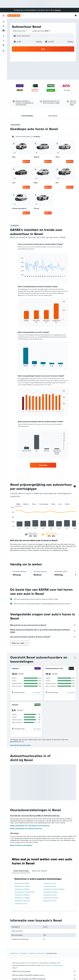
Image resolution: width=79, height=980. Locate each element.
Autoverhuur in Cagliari (22, 886)
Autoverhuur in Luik (21, 904)
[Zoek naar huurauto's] (3, 30)
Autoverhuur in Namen (22, 889)
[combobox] (20, 31)
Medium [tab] (26, 504)
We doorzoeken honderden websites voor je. (44, 975)
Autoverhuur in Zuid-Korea (37, 953)
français (58, 10)
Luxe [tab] (60, 504)
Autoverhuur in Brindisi (22, 901)
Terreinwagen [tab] (44, 504)
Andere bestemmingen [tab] (21, 871)
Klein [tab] (18, 504)
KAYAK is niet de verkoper (44, 971)
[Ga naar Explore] (3, 36)
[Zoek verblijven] (3, 26)
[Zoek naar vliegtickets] (3, 22)
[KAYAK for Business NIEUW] (3, 45)
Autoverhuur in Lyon (50, 901)
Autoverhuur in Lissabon (22, 898)
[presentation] (75, 658)
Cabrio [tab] (67, 504)
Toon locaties (37, 693)
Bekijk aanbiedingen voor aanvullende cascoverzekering (30, 826)
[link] (43, 465)
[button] (77, 10)
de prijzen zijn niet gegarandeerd (53, 965)
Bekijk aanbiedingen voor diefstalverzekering (26, 829)
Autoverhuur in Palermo (22, 883)
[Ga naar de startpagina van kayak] (14, 16)
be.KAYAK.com (14, 953)
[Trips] (3, 51)
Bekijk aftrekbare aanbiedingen (21, 845)
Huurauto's (24, 953)
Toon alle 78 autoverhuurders (20, 745)
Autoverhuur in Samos (51, 892)
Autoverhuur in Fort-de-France (25, 892)
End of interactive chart (10, 527)
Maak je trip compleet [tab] (40, 871)
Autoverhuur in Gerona (51, 898)
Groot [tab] (34, 504)
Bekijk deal (26, 161)
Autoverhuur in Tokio (50, 895)
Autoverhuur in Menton (22, 895)
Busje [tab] (53, 504)
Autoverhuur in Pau (50, 883)
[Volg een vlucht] (3, 41)
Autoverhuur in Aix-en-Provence (54, 889)
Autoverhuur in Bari (50, 886)
